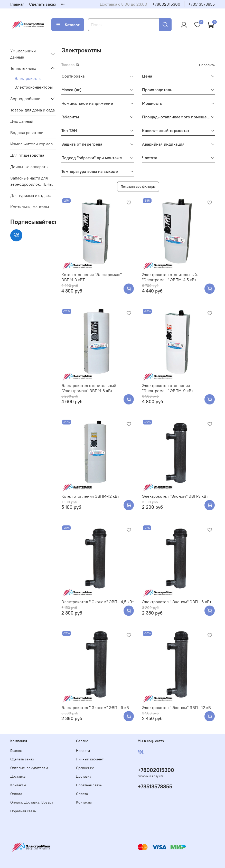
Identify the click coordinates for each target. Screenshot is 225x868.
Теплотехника (23, 68)
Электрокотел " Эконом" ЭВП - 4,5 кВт (98, 602)
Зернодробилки (25, 99)
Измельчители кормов (31, 144)
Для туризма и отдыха (31, 195)
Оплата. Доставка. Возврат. (33, 802)
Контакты (18, 785)
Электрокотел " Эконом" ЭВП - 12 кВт (177, 707)
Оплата (16, 794)
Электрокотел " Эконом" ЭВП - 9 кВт (96, 707)
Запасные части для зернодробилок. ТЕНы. (32, 181)
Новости (83, 751)
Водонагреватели (27, 133)
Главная (17, 4)
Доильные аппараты (29, 167)
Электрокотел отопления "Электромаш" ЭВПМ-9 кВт (168, 388)
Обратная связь (23, 811)
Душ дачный (22, 121)
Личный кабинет (90, 759)
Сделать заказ (43, 4)
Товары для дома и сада (32, 110)
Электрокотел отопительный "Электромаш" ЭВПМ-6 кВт (89, 388)
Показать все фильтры (138, 186)
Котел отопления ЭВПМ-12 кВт (90, 496)
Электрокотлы (28, 78)
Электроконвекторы (34, 87)
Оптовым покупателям (29, 768)
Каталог (68, 25)
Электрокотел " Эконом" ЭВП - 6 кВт (177, 602)
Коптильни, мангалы (30, 207)
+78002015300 (166, 4)
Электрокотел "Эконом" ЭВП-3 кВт (175, 496)
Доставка (18, 776)
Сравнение (85, 768)
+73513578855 (201, 4)
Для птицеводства (27, 155)
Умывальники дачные (23, 54)
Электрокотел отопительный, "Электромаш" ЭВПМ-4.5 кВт (170, 277)
